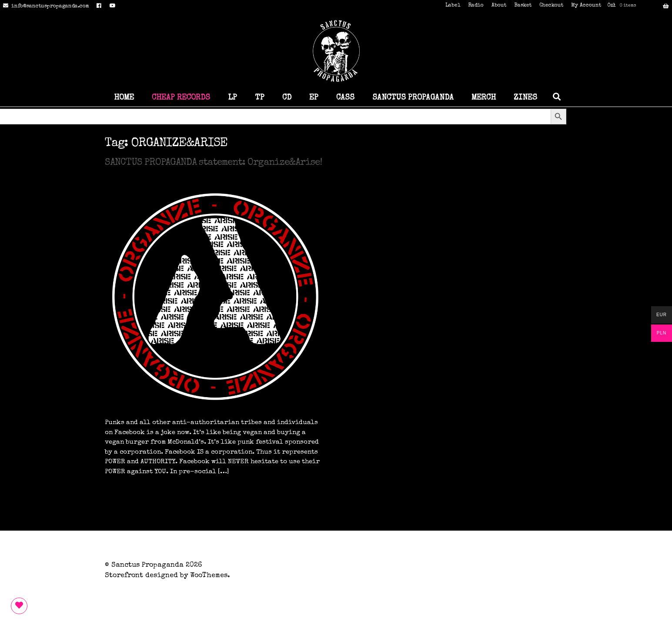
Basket (523, 6)
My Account (586, 6)
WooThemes (209, 576)
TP (260, 98)
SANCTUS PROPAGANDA (413, 98)
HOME (124, 98)
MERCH (484, 98)
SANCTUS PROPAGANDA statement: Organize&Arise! (213, 163)
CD (287, 98)
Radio (476, 6)
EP (314, 98)
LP (232, 98)
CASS (345, 98)
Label (453, 6)
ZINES (525, 98)
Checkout (551, 6)
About (499, 6)
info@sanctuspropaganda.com (45, 7)
